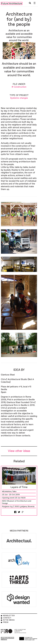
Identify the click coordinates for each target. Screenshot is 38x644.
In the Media (9, 620)
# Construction (19, 87)
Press (6, 622)
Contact (7, 618)
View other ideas (19, 451)
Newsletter (9, 616)
